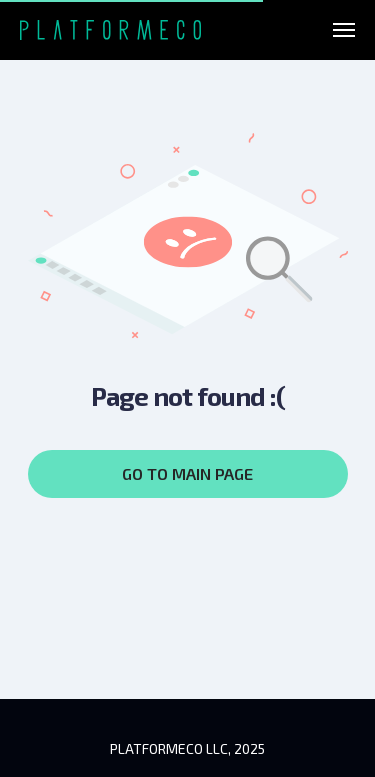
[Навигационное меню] (344, 30)
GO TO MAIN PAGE (187, 473)
